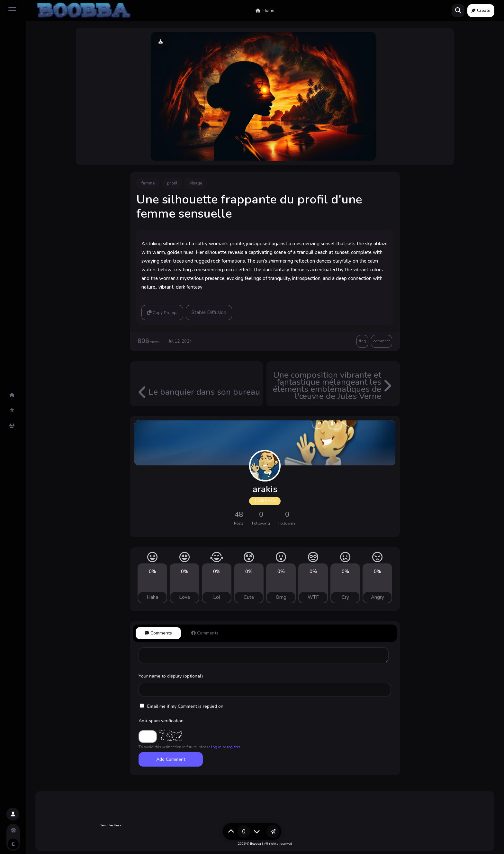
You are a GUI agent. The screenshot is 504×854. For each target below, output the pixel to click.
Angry (378, 597)
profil (172, 183)
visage (196, 183)
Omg (281, 597)
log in (216, 747)
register (234, 747)
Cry (345, 597)
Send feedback (111, 825)
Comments (158, 633)
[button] (13, 814)
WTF (313, 597)
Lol (217, 597)
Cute (249, 597)
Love (184, 597)
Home (265, 11)
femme (148, 183)
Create (481, 11)
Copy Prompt (162, 313)
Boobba (256, 844)
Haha (152, 597)
